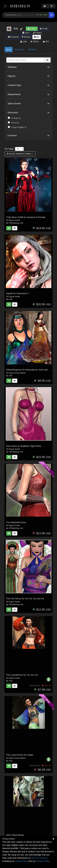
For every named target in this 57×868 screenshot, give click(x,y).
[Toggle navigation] (5, 6)
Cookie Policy (21, 861)
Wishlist (26, 37)
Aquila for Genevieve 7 (18, 293)
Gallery (37, 33)
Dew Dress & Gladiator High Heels (24, 446)
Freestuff (13, 37)
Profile (44, 29)
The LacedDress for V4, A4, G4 (22, 675)
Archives (32, 49)
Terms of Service (39, 858)
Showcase (20, 49)
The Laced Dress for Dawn (20, 755)
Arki (22, 223)
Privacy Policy (43, 861)
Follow (32, 29)
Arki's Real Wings (15, 835)
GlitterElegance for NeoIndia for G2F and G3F (29, 370)
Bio (37, 37)
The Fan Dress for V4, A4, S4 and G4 (25, 598)
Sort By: (19, 154)
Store (26, 33)
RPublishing (14, 223)
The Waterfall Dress (16, 522)
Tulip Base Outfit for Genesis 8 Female (26, 217)
